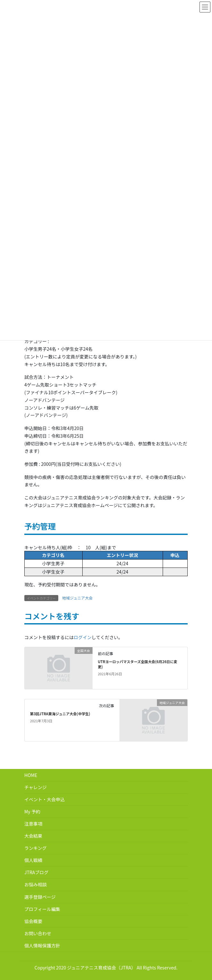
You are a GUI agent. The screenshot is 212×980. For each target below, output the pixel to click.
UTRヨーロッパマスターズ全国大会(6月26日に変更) (137, 664)
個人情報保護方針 (42, 945)
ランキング (36, 848)
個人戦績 (33, 860)
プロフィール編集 (42, 909)
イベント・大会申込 (45, 799)
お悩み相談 (36, 884)
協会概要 (33, 921)
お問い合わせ (38, 933)
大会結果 (33, 836)
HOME (31, 775)
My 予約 (32, 811)
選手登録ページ (40, 897)
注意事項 (33, 824)
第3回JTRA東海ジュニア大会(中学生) (60, 714)
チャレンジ (36, 787)
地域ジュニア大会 (77, 598)
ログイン (83, 637)
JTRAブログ (36, 872)
